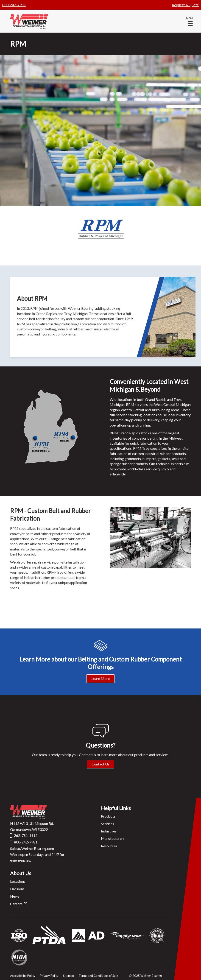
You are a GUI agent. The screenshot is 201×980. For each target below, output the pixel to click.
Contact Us (100, 764)
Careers (16, 904)
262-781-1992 (26, 835)
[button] (190, 21)
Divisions (17, 889)
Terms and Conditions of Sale (98, 976)
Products (108, 816)
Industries (109, 831)
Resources (109, 846)
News (15, 896)
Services (107, 824)
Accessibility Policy (23, 976)
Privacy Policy (49, 976)
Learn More (100, 678)
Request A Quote (185, 5)
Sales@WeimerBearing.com (32, 848)
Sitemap (69, 976)
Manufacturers (113, 838)
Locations (18, 881)
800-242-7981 (14, 5)
